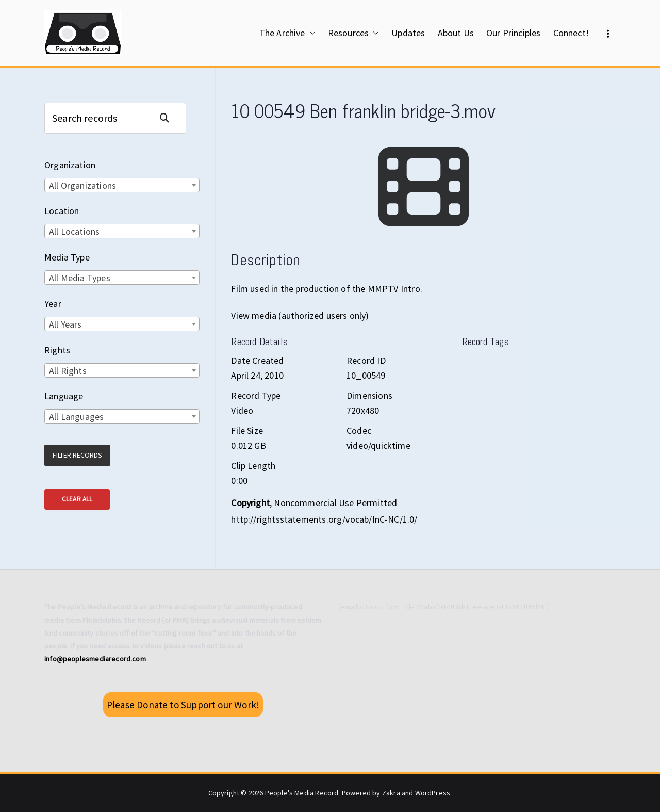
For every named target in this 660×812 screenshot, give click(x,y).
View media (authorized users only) (300, 315)
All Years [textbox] (65, 324)
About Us (456, 33)
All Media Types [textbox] (80, 278)
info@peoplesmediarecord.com (95, 659)
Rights (57, 350)
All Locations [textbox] (74, 231)
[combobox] (122, 185)
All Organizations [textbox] (82, 185)
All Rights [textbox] (68, 371)
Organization (70, 165)
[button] (310, 33)
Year (53, 304)
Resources (354, 33)
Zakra (391, 793)
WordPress (433, 793)
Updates (408, 33)
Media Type (67, 257)
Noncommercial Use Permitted (335, 503)
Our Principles (514, 33)
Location (62, 211)
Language (64, 396)
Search (169, 118)
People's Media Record (302, 793)
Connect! (571, 33)
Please (183, 705)
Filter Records (77, 455)
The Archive (287, 33)
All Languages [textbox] (76, 417)
